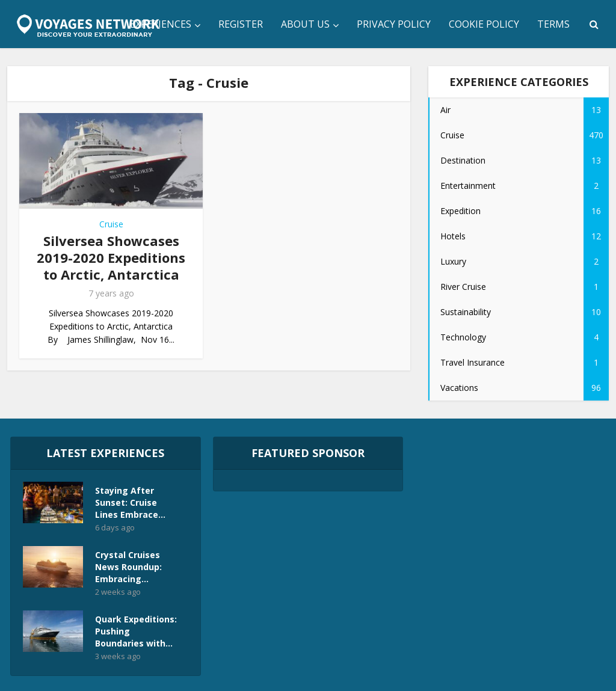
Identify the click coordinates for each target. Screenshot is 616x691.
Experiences (161, 24)
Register (241, 24)
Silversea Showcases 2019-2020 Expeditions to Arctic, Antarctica (111, 257)
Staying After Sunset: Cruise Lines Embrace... (130, 502)
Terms (553, 24)
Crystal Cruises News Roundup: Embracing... (128, 567)
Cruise (111, 224)
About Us (305, 24)
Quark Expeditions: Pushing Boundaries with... (136, 631)
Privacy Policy (394, 24)
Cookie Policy (484, 24)
